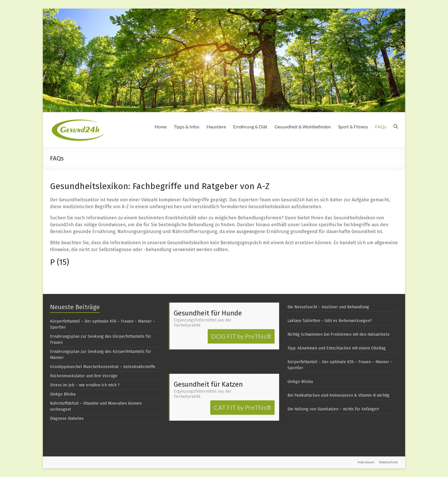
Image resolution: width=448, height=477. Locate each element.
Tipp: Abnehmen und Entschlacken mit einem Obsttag (337, 348)
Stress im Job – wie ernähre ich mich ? (85, 385)
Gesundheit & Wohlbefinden (303, 127)
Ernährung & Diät (250, 127)
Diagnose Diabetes (67, 419)
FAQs (381, 127)
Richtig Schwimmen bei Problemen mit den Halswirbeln (338, 334)
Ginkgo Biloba (63, 394)
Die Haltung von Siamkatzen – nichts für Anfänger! (333, 409)
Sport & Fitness (353, 127)
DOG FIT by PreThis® (241, 336)
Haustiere (216, 127)
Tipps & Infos (187, 127)
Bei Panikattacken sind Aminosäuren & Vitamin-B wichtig (338, 395)
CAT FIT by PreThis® (243, 407)
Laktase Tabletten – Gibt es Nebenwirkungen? (330, 321)
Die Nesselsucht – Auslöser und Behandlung (328, 307)
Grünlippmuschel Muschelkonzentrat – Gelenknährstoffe (103, 367)
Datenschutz (388, 462)
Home (161, 127)
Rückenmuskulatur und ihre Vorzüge (84, 376)
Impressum (366, 462)
